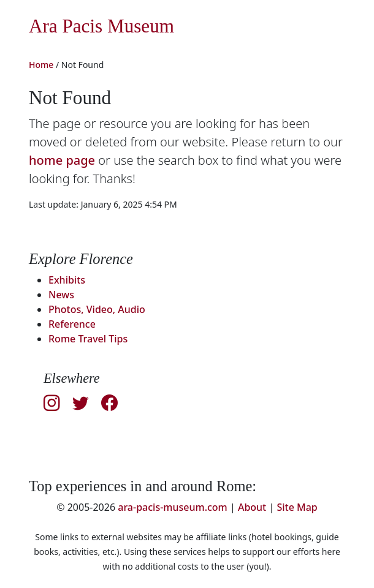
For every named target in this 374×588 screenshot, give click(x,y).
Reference (72, 324)
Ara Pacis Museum (101, 26)
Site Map (297, 507)
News (61, 295)
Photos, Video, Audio (97, 309)
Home (41, 65)
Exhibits (67, 280)
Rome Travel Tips (88, 339)
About (252, 507)
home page (62, 160)
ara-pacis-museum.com (173, 507)
